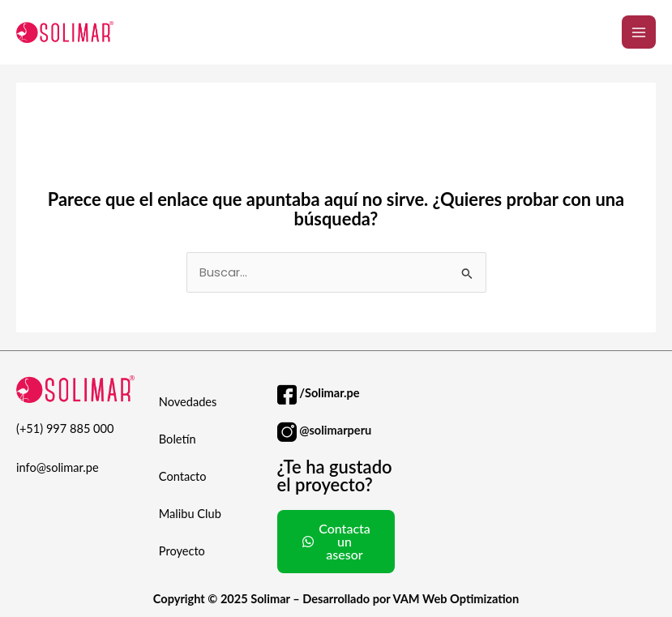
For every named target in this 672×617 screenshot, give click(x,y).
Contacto (183, 476)
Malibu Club (190, 514)
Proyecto (182, 551)
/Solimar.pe (329, 393)
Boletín (178, 439)
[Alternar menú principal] (639, 32)
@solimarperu (335, 430)
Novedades (188, 402)
